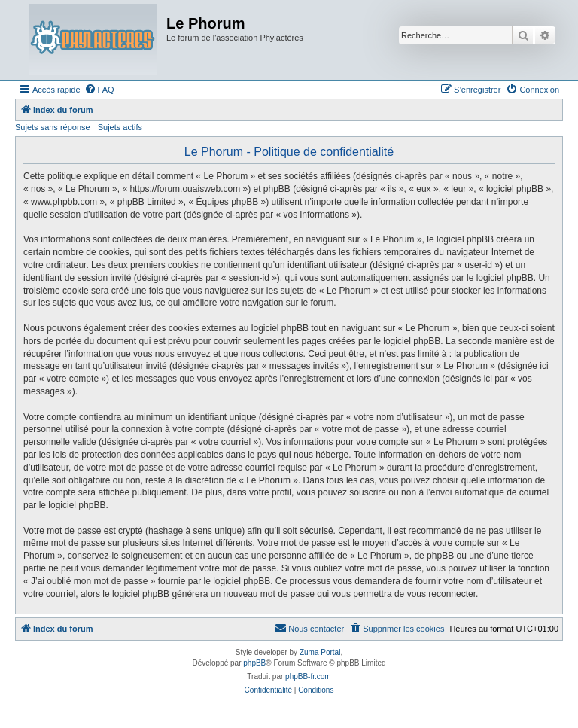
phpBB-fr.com (308, 676)
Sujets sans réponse (53, 127)
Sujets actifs (120, 127)
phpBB (254, 663)
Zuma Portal (320, 652)
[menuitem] (99, 90)
